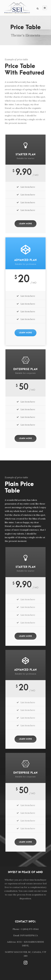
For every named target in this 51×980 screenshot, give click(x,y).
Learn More (26, 224)
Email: (16, 935)
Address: (12, 942)
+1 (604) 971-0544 (29, 929)
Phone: (16, 929)
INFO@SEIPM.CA (29, 935)
